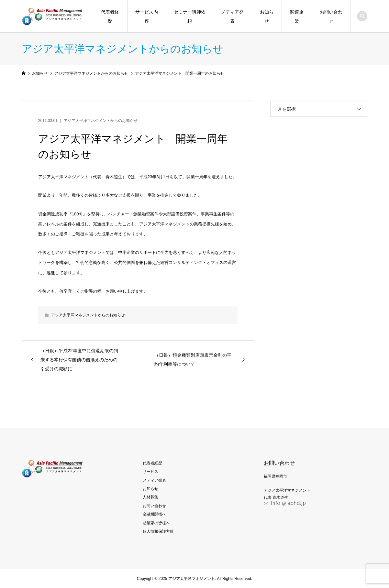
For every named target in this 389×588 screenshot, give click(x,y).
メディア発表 (232, 16)
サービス (150, 472)
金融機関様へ (154, 514)
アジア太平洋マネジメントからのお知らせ (101, 121)
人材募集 (150, 497)
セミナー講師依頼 (190, 16)
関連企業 (297, 16)
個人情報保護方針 (158, 531)
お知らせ (267, 16)
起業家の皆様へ (156, 523)
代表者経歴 (110, 16)
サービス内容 (147, 16)
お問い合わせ (331, 16)
